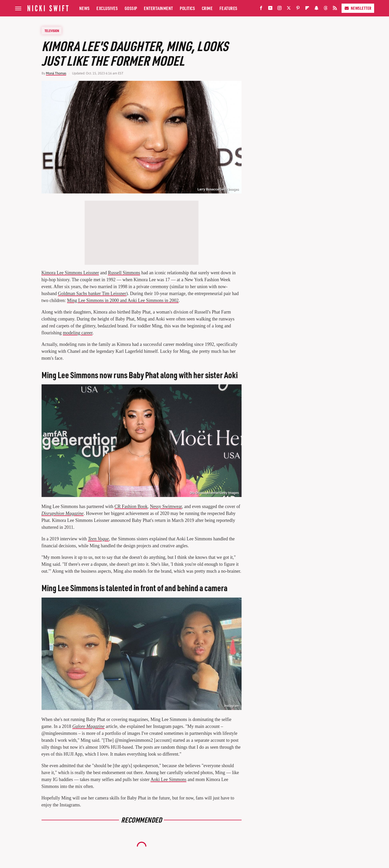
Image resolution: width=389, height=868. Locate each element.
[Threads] (326, 9)
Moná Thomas (56, 73)
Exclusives (107, 8)
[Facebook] (261, 9)
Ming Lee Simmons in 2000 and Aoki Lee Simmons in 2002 (123, 300)
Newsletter (358, 8)
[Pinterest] (298, 9)
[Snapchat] (316, 9)
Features (228, 8)
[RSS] (335, 9)
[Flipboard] (307, 9)
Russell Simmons (124, 273)
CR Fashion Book (131, 506)
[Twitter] (289, 9)
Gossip (131, 8)
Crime (207, 8)
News (84, 8)
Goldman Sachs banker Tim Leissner (92, 294)
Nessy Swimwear (166, 506)
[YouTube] (270, 9)
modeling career (78, 333)
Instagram (231, 706)
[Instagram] (280, 9)
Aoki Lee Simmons (168, 779)
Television (52, 31)
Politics (187, 8)
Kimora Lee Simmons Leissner (70, 273)
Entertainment (158, 8)
